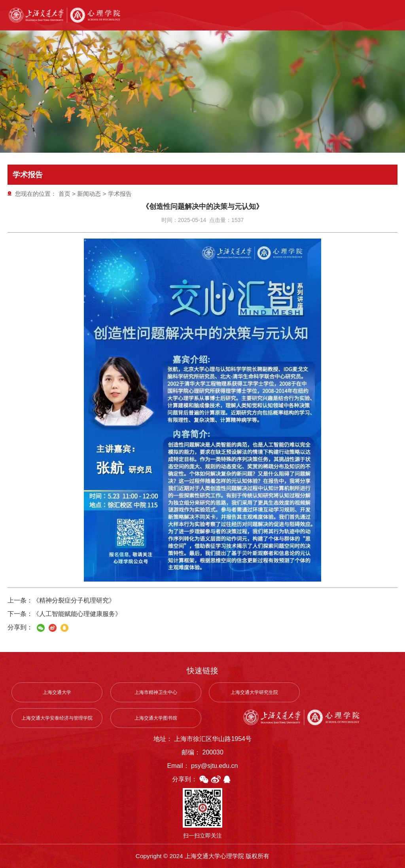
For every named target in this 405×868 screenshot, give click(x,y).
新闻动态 (89, 194)
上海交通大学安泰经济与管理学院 (57, 718)
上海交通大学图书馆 (156, 718)
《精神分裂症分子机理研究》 (74, 600)
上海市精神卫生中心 (156, 692)
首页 (64, 194)
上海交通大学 (57, 692)
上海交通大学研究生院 (254, 692)
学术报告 (120, 194)
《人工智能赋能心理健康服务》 (77, 614)
